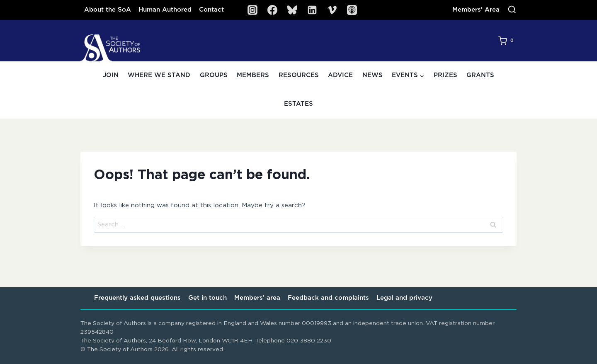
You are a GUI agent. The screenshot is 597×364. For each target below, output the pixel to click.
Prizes (445, 75)
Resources (299, 75)
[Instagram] (252, 10)
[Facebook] (272, 10)
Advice (340, 75)
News (373, 75)
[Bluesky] (292, 10)
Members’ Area (476, 10)
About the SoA (108, 10)
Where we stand (159, 75)
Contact (211, 10)
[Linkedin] (312, 10)
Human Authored (165, 10)
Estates (298, 104)
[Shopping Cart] (507, 41)
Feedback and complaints (328, 298)
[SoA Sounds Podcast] (352, 10)
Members (253, 75)
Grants (480, 75)
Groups (214, 75)
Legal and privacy (404, 298)
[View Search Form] (512, 10)
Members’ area (257, 298)
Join (111, 75)
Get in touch (207, 298)
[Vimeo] (332, 10)
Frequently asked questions (137, 298)
